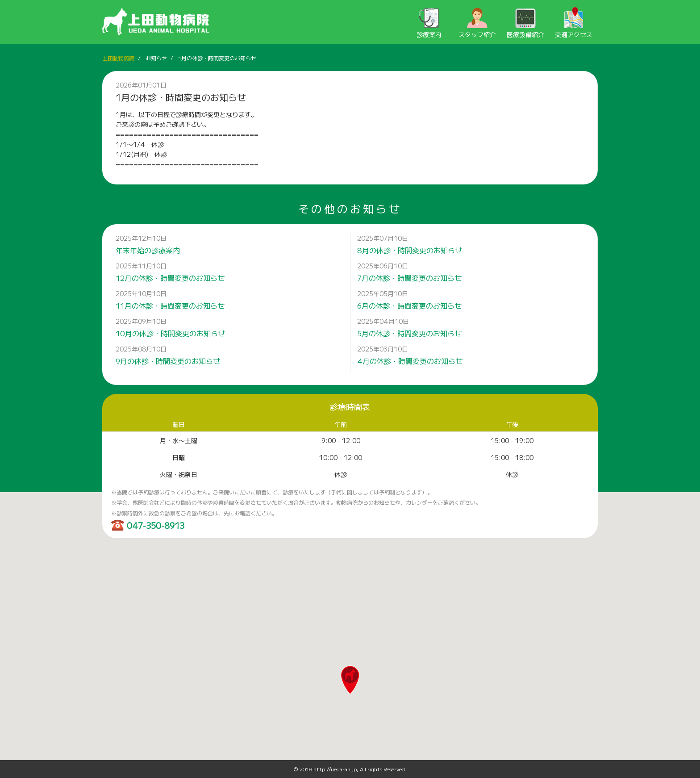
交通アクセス (574, 23)
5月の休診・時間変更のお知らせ (409, 333)
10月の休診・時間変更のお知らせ (170, 333)
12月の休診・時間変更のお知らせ (170, 278)
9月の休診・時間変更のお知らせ (168, 361)
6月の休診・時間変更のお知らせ (409, 305)
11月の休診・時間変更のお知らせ (170, 305)
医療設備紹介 (525, 23)
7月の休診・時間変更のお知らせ (409, 278)
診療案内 (429, 23)
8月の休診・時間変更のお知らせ (410, 250)
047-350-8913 (156, 525)
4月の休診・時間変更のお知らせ (410, 361)
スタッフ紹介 (477, 23)
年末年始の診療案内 (148, 250)
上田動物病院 (118, 58)
